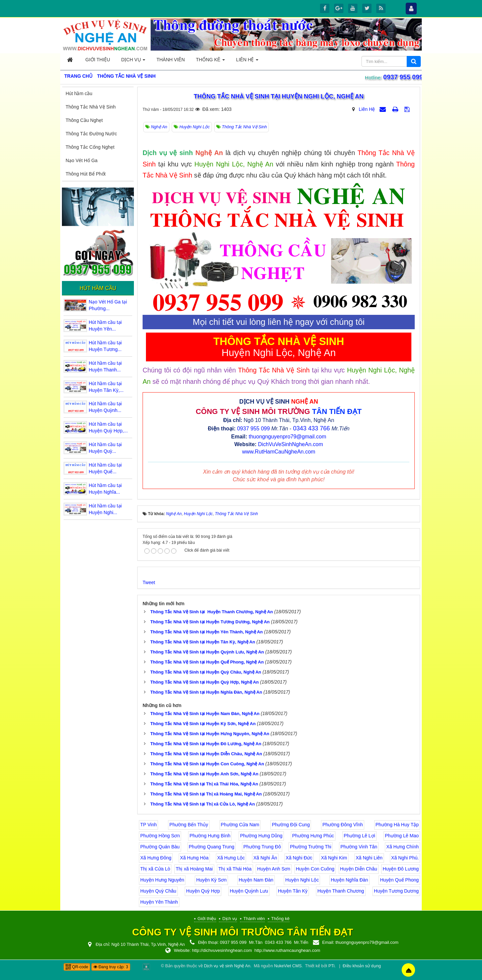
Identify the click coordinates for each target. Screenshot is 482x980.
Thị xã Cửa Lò (155, 869)
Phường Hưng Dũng (261, 836)
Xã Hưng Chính (403, 847)
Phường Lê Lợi (359, 836)
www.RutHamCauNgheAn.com (279, 452)
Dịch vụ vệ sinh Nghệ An (227, 966)
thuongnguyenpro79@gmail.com (288, 437)
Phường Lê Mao (402, 836)
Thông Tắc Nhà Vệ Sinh (91, 107)
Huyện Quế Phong (399, 880)
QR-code (77, 967)
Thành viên (254, 919)
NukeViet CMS (288, 966)
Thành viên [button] (171, 60)
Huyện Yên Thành (159, 902)
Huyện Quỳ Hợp (203, 891)
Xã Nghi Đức (299, 858)
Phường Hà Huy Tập (397, 825)
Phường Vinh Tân (359, 847)
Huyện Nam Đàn (256, 880)
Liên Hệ (367, 109)
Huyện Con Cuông (315, 869)
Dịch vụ (230, 919)
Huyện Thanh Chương (341, 891)
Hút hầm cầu (79, 93)
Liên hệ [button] (247, 61)
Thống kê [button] (210, 61)
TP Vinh (148, 825)
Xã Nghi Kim (334, 858)
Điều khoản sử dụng (362, 966)
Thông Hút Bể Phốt (86, 174)
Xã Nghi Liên (369, 858)
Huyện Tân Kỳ (293, 891)
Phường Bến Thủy (189, 825)
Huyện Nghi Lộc (302, 880)
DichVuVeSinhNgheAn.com (291, 444)
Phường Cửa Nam (240, 825)
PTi (331, 966)
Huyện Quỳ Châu (158, 891)
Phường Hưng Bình (210, 836)
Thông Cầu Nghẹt (84, 120)
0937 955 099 (402, 77)
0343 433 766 (311, 428)
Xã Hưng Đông (156, 858)
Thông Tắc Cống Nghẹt (90, 147)
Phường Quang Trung (212, 847)
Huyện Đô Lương (401, 869)
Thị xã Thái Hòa (235, 869)
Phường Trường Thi (311, 847)
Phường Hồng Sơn (160, 836)
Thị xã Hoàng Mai (194, 869)
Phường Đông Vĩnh (343, 825)
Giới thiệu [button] (98, 60)
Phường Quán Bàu (160, 847)
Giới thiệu (207, 919)
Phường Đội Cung (291, 825)
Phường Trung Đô (262, 847)
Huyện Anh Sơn (274, 869)
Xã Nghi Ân (265, 858)
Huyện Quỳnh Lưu (249, 891)
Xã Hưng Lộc (231, 858)
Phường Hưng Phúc (313, 836)
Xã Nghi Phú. (405, 858)
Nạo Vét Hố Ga (82, 160)
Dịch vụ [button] (133, 61)
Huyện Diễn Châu (359, 869)
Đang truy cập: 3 (111, 967)
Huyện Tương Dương (396, 891)
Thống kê (280, 919)
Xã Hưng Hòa (194, 858)
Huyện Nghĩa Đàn (349, 880)
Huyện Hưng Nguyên (162, 880)
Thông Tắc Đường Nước (91, 134)
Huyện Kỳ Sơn (211, 880)
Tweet (149, 582)
